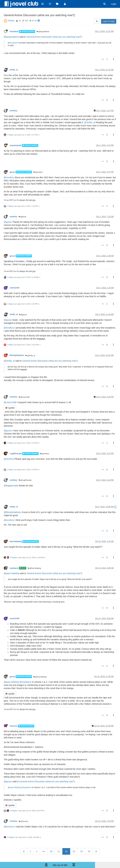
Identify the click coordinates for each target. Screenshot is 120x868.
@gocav (22, 209)
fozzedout (14, 24)
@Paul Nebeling (34, 560)
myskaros (14, 560)
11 (59, 844)
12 (66, 844)
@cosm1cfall (24, 389)
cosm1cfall (14, 280)
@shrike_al (90, 114)
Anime (11, 13)
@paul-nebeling (11, 566)
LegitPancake (16, 446)
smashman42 (16, 137)
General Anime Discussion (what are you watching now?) (54, 29)
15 (89, 844)
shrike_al (14, 62)
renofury (13, 103)
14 (81, 844)
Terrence (14, 718)
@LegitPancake (25, 472)
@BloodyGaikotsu (12, 504)
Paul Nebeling (16, 534)
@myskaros (25, 674)
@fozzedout (13, 35)
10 (51, 844)
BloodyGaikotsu (17, 347)
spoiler (10, 400)
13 (74, 844)
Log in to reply (109, 13)
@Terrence (23, 813)
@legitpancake (11, 478)
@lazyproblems (43, 24)
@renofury (38, 164)
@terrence (9, 819)
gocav (12, 164)
